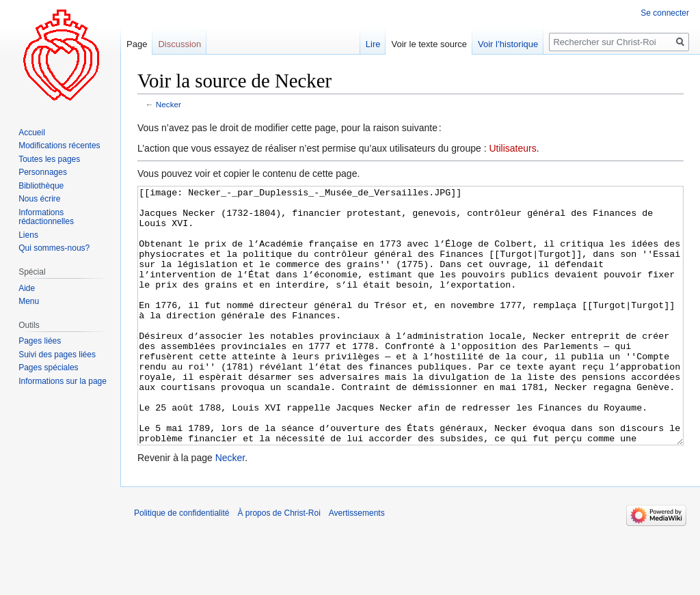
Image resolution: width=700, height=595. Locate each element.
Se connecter (665, 13)
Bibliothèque (41, 186)
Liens (28, 235)
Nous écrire (39, 199)
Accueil (32, 133)
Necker (169, 104)
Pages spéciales (48, 368)
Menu (29, 301)
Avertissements (357, 564)
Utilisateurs (512, 148)
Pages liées (40, 341)
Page (137, 44)
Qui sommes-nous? (54, 248)
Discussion (179, 44)
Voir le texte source (429, 44)
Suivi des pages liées (57, 355)
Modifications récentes (59, 146)
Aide (27, 288)
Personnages (43, 172)
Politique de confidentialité (181, 564)
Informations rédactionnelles (46, 217)
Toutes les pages (49, 159)
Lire (373, 44)
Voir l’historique (508, 44)
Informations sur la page (63, 381)
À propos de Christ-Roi (279, 564)
